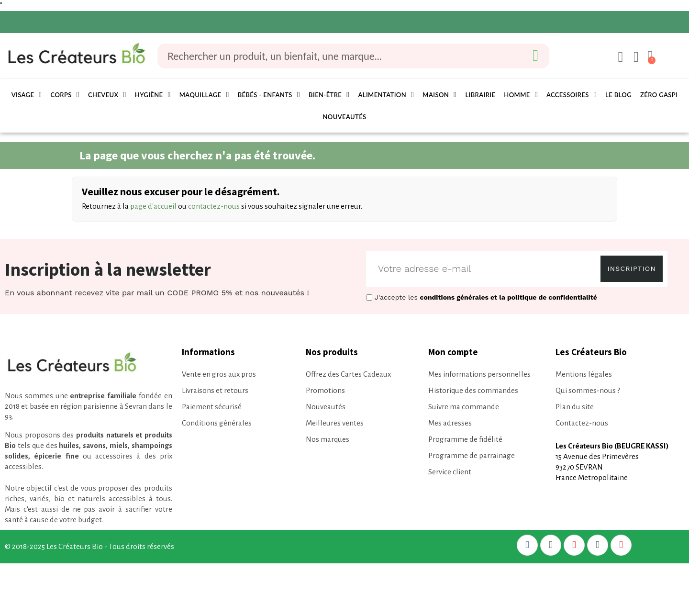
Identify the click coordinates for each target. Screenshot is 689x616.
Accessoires (572, 95)
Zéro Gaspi (659, 95)
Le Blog (618, 95)
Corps (65, 95)
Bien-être (329, 95)
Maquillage (204, 95)
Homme (521, 95)
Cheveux (107, 95)
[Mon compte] (618, 57)
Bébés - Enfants (269, 95)
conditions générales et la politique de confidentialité (509, 297)
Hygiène (153, 95)
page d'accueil (153, 206)
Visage (27, 95)
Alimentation (386, 95)
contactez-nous (214, 206)
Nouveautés (344, 117)
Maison (439, 95)
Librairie (480, 95)
